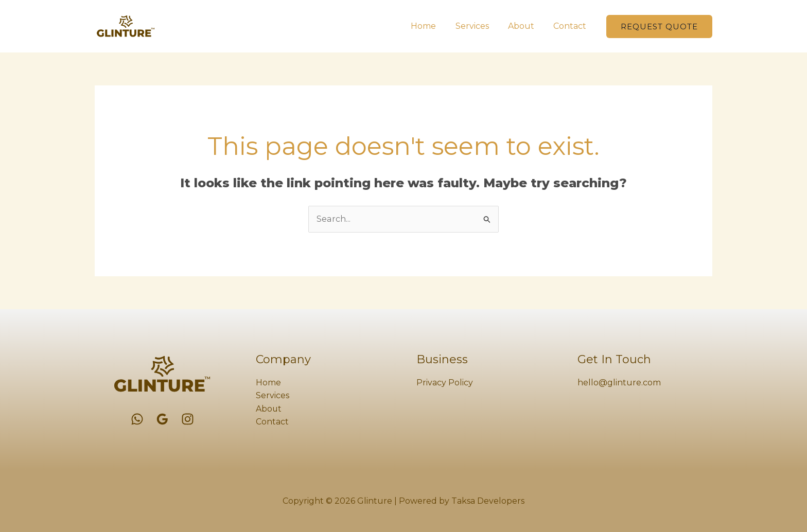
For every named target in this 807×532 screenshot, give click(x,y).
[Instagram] (188, 419)
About (525, 26)
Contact (571, 26)
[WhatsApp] (137, 419)
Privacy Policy (445, 383)
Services (479, 26)
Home (433, 26)
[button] (659, 26)
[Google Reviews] (162, 419)
